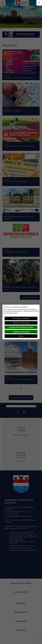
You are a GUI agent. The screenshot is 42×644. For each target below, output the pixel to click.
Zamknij (21, 336)
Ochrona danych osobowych (21, 318)
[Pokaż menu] (39, 3)
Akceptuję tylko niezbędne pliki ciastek (21, 327)
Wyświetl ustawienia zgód (21, 323)
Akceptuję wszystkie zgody (21, 332)
